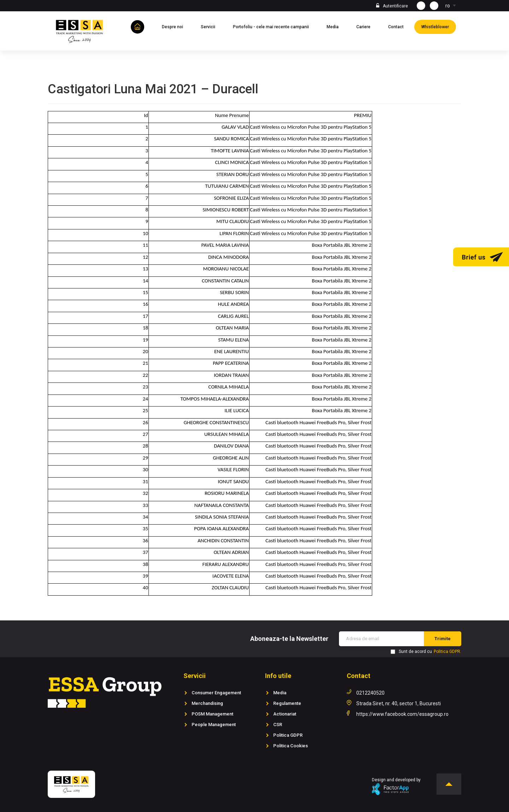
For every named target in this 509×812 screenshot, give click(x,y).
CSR (278, 725)
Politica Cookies (291, 746)
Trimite (443, 639)
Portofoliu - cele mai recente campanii (274, 26)
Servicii (212, 26)
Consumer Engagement (216, 693)
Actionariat (285, 714)
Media (336, 26)
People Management (214, 725)
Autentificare (395, 6)
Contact (399, 26)
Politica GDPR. (447, 652)
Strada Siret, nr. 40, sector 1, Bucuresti (399, 703)
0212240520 (370, 693)
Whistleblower (439, 26)
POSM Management (212, 714)
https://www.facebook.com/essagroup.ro (402, 714)
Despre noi (176, 26)
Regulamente (287, 703)
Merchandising (207, 703)
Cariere (367, 26)
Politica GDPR (288, 735)
